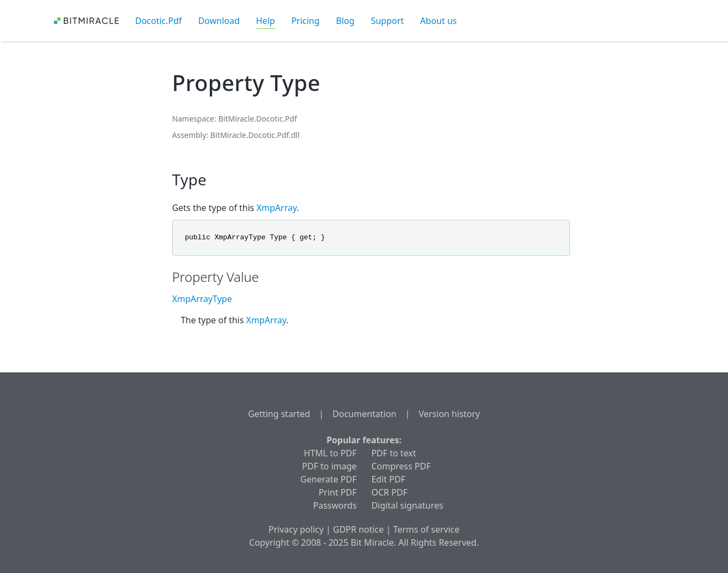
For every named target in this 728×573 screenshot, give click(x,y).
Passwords (335, 505)
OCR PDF (389, 492)
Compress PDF (401, 466)
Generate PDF (328, 479)
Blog (345, 21)
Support (387, 21)
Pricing (306, 21)
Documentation (364, 414)
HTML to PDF (330, 453)
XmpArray (277, 208)
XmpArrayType (202, 299)
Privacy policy (296, 529)
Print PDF (338, 492)
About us (438, 21)
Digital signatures (407, 505)
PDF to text (393, 453)
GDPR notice (358, 529)
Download (219, 21)
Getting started (279, 414)
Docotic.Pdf (159, 21)
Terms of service (426, 529)
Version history (449, 414)
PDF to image (329, 466)
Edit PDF (388, 479)
